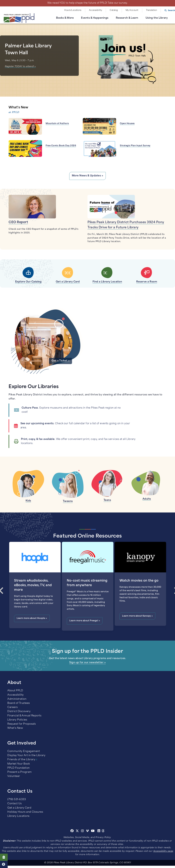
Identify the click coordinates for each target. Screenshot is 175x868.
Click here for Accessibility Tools (4, 864)
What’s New (15, 728)
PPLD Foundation (19, 768)
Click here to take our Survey (4, 857)
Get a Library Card (19, 808)
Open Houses (127, 124)
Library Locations (18, 816)
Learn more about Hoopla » (32, 618)
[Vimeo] (87, 831)
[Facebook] (72, 831)
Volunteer (14, 776)
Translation (152, 10)
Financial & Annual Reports (24, 716)
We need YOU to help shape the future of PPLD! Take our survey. (87, 3)
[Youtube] (93, 831)
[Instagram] (83, 831)
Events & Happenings (95, 18)
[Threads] (103, 831)
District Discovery (19, 711)
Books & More (65, 18)
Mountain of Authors (57, 124)
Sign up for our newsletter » (87, 663)
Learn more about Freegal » (85, 621)
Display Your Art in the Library (26, 756)
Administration (17, 699)
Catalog (114, 10)
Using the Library (157, 18)
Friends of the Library (21, 760)
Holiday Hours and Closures (25, 812)
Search (171, 10)
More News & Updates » (88, 176)
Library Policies (17, 720)
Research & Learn (127, 18)
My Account (132, 10)
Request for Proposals (22, 724)
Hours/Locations (73, 10)
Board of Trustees (19, 703)
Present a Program (20, 772)
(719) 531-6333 (17, 800)
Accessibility (96, 10)
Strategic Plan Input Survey (135, 146)
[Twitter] (77, 831)
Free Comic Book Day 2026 (61, 146)
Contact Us (14, 804)
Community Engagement (24, 751)
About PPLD (15, 691)
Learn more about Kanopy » (137, 616)
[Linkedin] (99, 831)
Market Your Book (19, 764)
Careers (13, 707)
